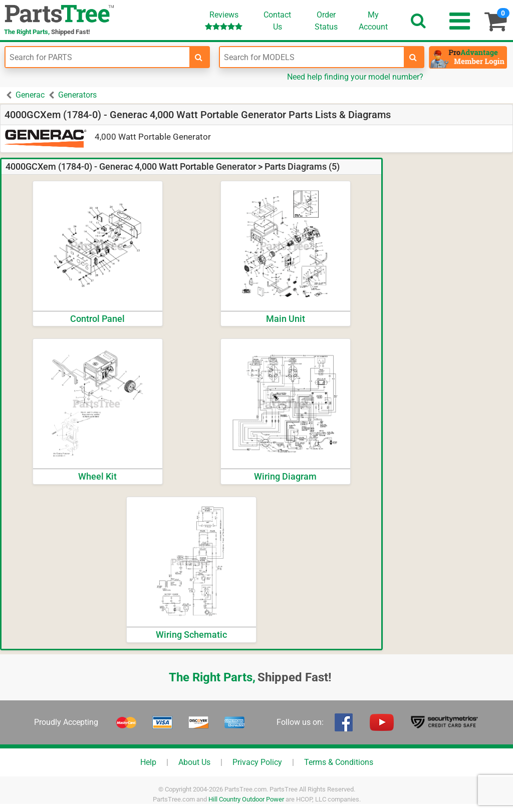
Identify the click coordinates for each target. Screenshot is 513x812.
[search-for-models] (413, 57)
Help (148, 762)
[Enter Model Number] (312, 57)
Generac (30, 95)
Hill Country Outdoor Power (246, 799)
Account (373, 21)
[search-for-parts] (199, 57)
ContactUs (277, 21)
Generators (77, 95)
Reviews (224, 20)
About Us (194, 762)
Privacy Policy (257, 762)
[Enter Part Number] (97, 57)
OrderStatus (326, 21)
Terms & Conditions (339, 762)
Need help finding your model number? (355, 77)
